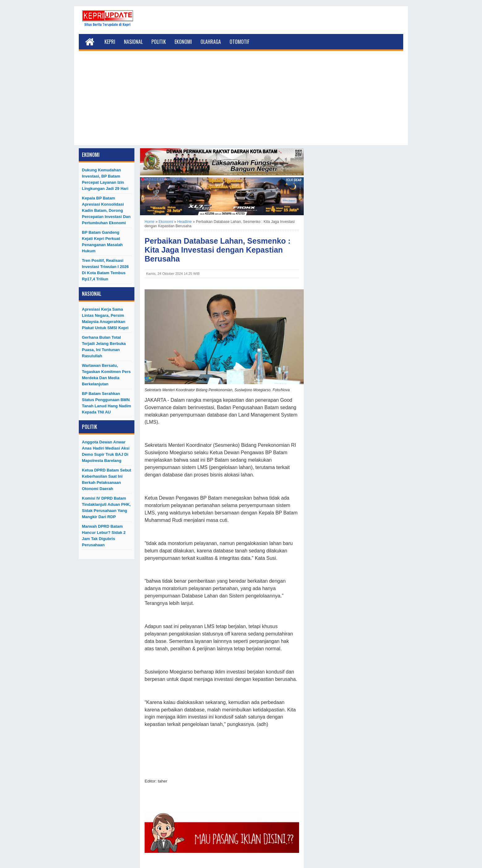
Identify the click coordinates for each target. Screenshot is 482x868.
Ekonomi (183, 42)
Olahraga (211, 42)
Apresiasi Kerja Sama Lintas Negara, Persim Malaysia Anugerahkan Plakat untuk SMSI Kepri (105, 319)
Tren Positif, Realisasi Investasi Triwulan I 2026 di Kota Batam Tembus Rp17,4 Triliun (105, 270)
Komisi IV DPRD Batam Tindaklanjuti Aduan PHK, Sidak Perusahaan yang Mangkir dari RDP (106, 507)
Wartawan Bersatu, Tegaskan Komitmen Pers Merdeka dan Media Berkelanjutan (106, 375)
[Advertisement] (241, 102)
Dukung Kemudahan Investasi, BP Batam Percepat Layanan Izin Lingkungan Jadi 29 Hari (105, 179)
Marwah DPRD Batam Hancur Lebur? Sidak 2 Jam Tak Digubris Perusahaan (104, 536)
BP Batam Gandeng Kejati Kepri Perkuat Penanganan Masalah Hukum (102, 242)
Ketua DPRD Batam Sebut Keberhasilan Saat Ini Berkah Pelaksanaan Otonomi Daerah (107, 479)
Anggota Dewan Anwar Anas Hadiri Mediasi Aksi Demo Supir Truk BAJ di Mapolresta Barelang (106, 451)
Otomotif (239, 42)
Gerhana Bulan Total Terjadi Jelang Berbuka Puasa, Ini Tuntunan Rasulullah (104, 347)
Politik (159, 42)
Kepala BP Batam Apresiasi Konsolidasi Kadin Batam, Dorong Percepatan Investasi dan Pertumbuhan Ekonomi (106, 210)
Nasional (133, 42)
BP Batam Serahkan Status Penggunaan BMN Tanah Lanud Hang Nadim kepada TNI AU (106, 403)
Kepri (110, 42)
